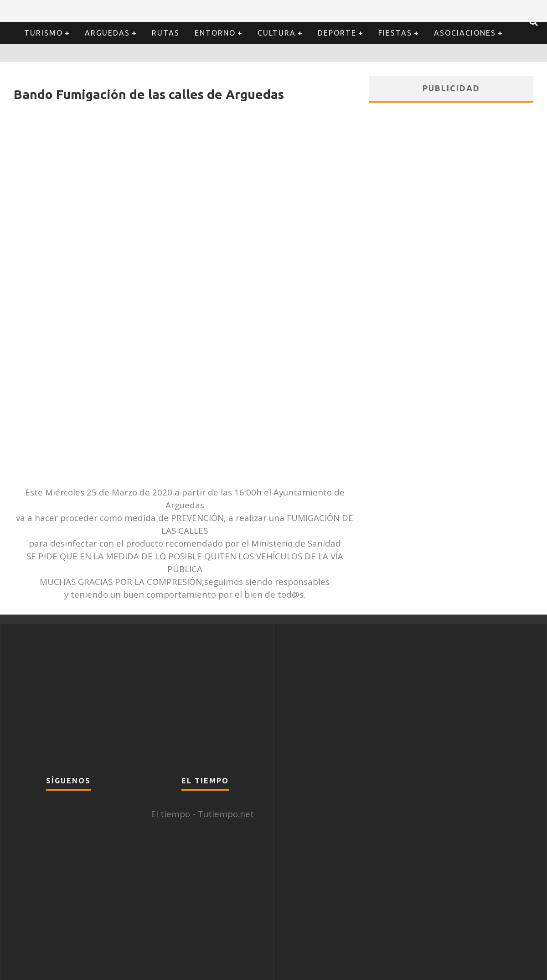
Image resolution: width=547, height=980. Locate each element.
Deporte (337, 33)
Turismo (44, 33)
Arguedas (107, 33)
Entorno (215, 33)
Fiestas (395, 33)
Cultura (277, 33)
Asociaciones (465, 33)
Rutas (166, 33)
